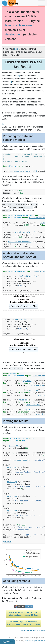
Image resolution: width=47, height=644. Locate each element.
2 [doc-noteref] (11, 82)
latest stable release (18, 25)
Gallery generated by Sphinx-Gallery (33, 630)
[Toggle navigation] (41, 3)
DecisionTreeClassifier (24, 306)
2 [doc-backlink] (3, 124)
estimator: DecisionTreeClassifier (23, 301)
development (14, 34)
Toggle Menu (7, 642)
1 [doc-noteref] (19, 76)
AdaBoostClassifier (24, 296)
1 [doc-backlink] (3, 110)
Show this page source (35, 640)
